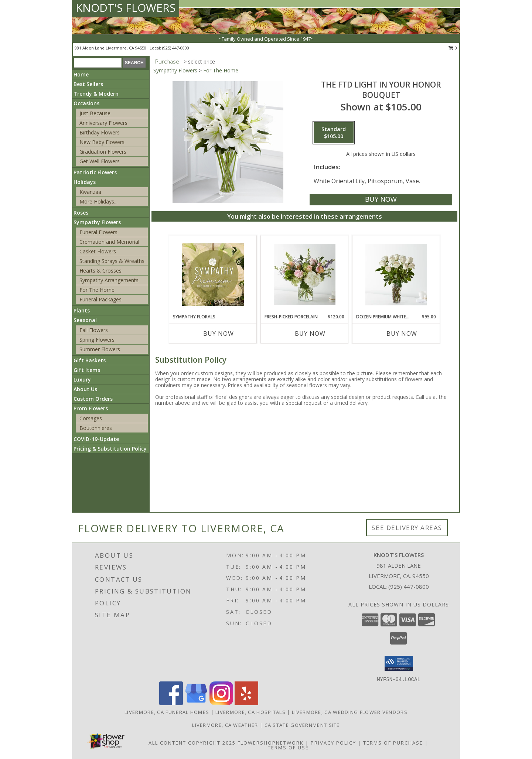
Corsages (91, 418)
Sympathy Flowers (97, 222)
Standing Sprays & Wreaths (112, 261)
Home (81, 74)
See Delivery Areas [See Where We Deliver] (407, 528)
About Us (85, 389)
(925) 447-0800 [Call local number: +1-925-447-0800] (176, 48)
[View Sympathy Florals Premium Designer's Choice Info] (213, 274)
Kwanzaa (90, 192)
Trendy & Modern (96, 94)
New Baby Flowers (102, 142)
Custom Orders (93, 399)
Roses (81, 213)
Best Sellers (88, 84)
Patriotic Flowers (95, 172)
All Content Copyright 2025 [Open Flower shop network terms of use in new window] (192, 743)
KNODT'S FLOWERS (126, 8)
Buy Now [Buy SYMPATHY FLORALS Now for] (219, 334)
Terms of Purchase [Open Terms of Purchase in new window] (393, 743)
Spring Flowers (97, 340)
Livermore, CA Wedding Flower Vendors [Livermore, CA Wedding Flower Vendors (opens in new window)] (350, 712)
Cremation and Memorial (109, 242)
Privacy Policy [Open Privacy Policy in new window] (333, 743)
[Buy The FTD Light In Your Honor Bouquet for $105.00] (381, 200)
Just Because (95, 113)
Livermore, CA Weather (225, 725)
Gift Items (87, 370)
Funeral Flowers (98, 232)
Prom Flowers (91, 408)
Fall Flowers (94, 330)
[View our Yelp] (246, 703)
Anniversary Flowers (103, 123)
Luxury (82, 379)
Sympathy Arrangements (109, 280)
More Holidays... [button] (98, 201)
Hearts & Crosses (100, 271)
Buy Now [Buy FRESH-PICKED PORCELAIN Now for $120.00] (310, 334)
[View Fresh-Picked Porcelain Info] (305, 275)
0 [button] (453, 48)
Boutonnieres (96, 428)
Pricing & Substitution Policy (110, 449)
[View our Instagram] (221, 703)
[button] (399, 663)
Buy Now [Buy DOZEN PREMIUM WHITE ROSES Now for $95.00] (402, 334)
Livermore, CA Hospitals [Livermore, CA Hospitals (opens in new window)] (250, 712)
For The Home (97, 290)
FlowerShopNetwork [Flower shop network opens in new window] (271, 743)
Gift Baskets (90, 360)
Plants (82, 310)
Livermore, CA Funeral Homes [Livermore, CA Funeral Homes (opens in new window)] (167, 712)
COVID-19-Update (96, 439)
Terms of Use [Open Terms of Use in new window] (288, 748)
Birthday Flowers (100, 132)
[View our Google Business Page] (196, 703)
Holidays (85, 182)
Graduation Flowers (103, 152)
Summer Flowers (100, 349)
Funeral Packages (100, 299)
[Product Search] (98, 63)
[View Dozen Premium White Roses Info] (396, 275)
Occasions (86, 103)
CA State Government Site (302, 725)
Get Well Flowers (100, 161)
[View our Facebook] (171, 703)
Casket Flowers (98, 251)
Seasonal (85, 320)
